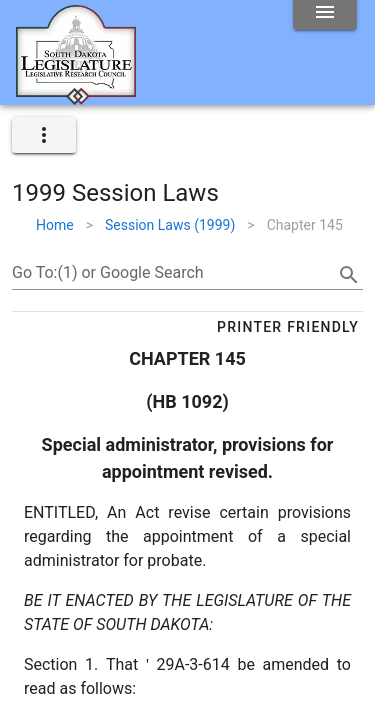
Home (55, 225)
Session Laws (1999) (170, 225)
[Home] (76, 97)
